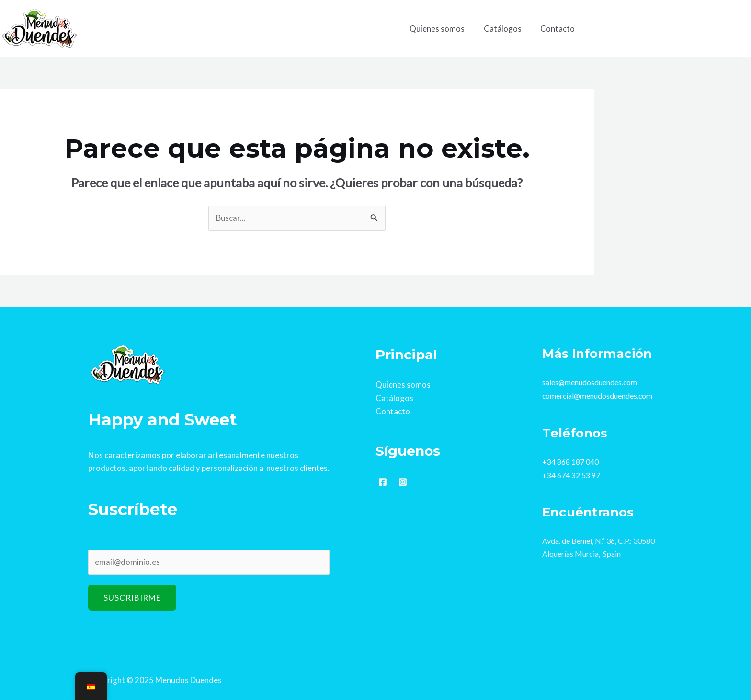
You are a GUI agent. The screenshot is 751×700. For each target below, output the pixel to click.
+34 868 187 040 (570, 461)
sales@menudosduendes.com (590, 383)
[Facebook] (383, 482)
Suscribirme (132, 599)
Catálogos (506, 29)
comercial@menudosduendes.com (598, 396)
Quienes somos (444, 29)
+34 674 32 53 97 (571, 474)
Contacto (559, 29)
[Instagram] (403, 482)
